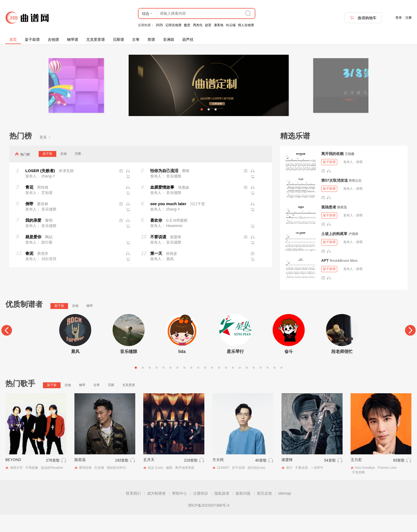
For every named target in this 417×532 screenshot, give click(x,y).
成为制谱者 (156, 511)
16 (240, 385)
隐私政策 (222, 511)
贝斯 (78, 171)
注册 (408, 18)
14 (226, 385)
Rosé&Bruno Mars (344, 278)
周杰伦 (198, 25)
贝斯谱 (118, 39)
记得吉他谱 (173, 25)
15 (233, 385)
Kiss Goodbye (365, 485)
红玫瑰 (99, 485)
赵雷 (208, 25)
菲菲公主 (355, 198)
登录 (399, 18)
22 (281, 385)
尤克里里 (129, 402)
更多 (45, 154)
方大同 (218, 477)
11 (205, 385)
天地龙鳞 (358, 490)
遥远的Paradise (52, 485)
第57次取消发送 (335, 198)
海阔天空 (16, 485)
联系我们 (133, 511)
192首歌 (122, 478)
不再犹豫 (32, 485)
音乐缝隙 (129, 369)
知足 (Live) (155, 485)
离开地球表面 (185, 485)
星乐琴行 (235, 369)
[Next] (410, 348)
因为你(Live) (256, 485)
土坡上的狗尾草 (334, 251)
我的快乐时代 (116, 485)
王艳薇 (350, 171)
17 (247, 385)
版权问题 (243, 511)
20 (268, 385)
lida (182, 369)
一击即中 (317, 485)
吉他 (63, 171)
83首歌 (399, 478)
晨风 (75, 369)
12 (212, 385)
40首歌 (261, 478)
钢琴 (90, 323)
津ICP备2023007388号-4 (209, 523)
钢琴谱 (73, 39)
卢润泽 (353, 251)
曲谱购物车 (363, 18)
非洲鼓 (169, 39)
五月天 (149, 477)
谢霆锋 (287, 477)
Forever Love (387, 485)
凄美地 (219, 25)
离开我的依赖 (332, 171)
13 (219, 385)
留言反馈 (264, 511)
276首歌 (53, 478)
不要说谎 (301, 485)
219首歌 (191, 478)
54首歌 (330, 478)
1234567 (223, 485)
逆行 (289, 485)
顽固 (169, 485)
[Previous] (7, 348)
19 (261, 385)
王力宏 (356, 477)
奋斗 (289, 369)
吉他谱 (53, 39)
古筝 (136, 39)
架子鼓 (47, 171)
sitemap (285, 511)
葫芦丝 (188, 39)
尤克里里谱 (96, 39)
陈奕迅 (342, 225)
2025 (159, 25)
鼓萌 (359, 179)
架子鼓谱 (32, 39)
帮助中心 (180, 511)
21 (275, 385)
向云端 (231, 25)
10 (198, 385)
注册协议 (201, 511)
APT (325, 278)
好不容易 (239, 485)
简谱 (151, 39)
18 (254, 385)
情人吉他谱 (246, 25)
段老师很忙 (342, 369)
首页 (13, 39)
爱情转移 (85, 485)
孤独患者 (329, 224)
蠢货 (187, 25)
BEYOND (13, 477)
